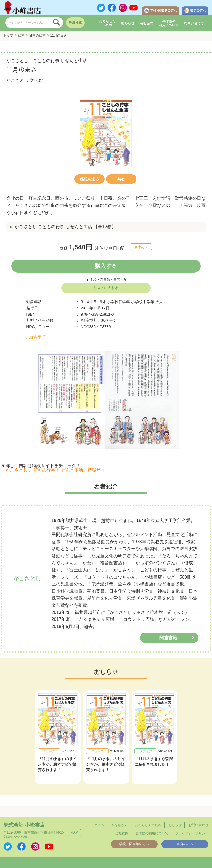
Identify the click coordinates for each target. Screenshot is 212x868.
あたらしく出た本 (107, 23)
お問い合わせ (194, 23)
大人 (159, 302)
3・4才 (87, 302)
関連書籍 (168, 638)
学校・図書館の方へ (134, 844)
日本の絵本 (37, 36)
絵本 (21, 36)
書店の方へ (185, 844)
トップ (8, 36)
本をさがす (120, 825)
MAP (74, 832)
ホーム (99, 825)
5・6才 (100, 302)
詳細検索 (75, 23)
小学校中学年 (143, 302)
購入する (106, 266)
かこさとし (17, 80)
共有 (121, 179)
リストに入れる (106, 288)
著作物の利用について (169, 23)
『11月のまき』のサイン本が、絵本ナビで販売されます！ (57, 764)
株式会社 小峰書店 (24, 825)
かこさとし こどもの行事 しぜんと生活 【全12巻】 (65, 227)
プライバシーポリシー (192, 833)
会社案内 (147, 23)
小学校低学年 (118, 302)
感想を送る (89, 179)
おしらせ (128, 23)
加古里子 (38, 337)
